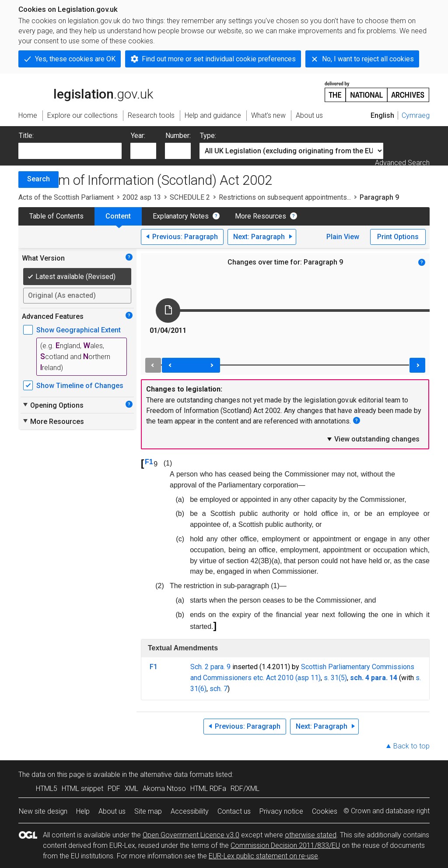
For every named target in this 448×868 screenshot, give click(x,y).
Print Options (398, 237)
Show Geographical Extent (79, 330)
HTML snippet (82, 789)
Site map (148, 811)
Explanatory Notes (181, 216)
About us (112, 811)
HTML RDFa (208, 789)
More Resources (261, 216)
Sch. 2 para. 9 (210, 667)
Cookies (325, 811)
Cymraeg (416, 115)
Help (83, 811)
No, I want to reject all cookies (368, 59)
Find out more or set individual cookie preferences (219, 59)
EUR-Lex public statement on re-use (263, 856)
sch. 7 (219, 689)
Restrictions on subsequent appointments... (285, 197)
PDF (114, 789)
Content (118, 216)
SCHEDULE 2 (190, 197)
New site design (43, 811)
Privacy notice (281, 811)
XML (131, 789)
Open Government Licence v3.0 (191, 835)
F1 (149, 462)
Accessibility (190, 811)
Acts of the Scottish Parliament (66, 197)
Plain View (343, 237)
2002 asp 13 (142, 197)
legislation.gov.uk (86, 91)
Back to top (411, 746)
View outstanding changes (373, 439)
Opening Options (53, 405)
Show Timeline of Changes (80, 386)
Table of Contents (56, 216)
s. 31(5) (335, 678)
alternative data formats (177, 774)
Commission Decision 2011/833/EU (285, 845)
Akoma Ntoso (164, 789)
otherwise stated (311, 835)
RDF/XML (245, 789)
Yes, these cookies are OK (75, 59)
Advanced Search (402, 163)
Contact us (234, 811)
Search (38, 179)
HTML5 (47, 789)
